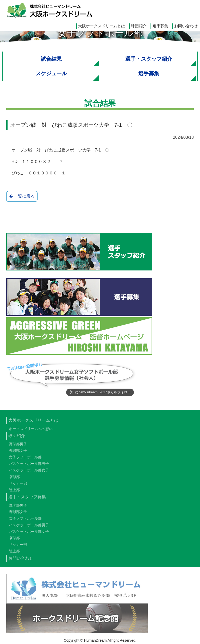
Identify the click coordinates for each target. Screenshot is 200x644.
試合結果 (51, 59)
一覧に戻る (22, 196)
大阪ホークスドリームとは (102, 26)
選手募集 (160, 26)
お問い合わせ (186, 26)
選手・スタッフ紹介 (149, 59)
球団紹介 (139, 26)
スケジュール (51, 73)
